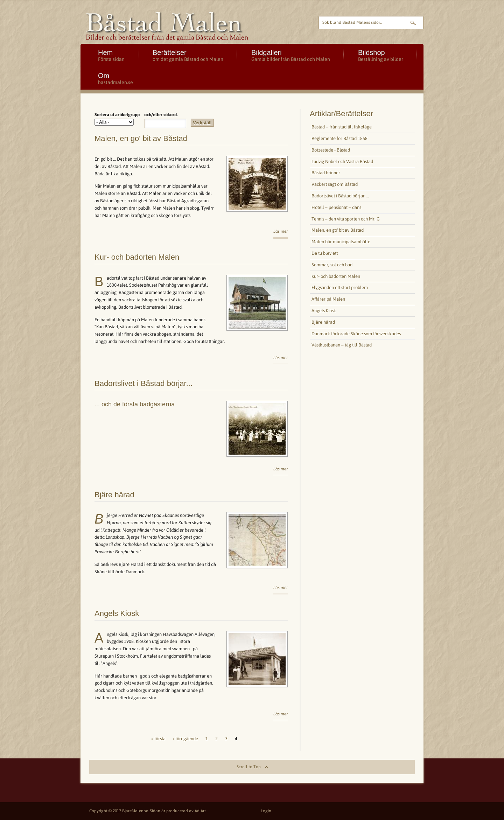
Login (266, 811)
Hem (111, 55)
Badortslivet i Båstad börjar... (143, 383)
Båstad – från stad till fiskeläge (342, 127)
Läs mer (281, 231)
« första (158, 739)
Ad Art (200, 811)
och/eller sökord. (161, 115)
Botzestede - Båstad (331, 150)
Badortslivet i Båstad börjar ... (340, 196)
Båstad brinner (326, 173)
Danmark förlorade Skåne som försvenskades (356, 334)
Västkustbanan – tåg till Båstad (342, 345)
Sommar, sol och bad (332, 265)
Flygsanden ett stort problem (340, 288)
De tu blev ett (325, 253)
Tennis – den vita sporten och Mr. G (346, 219)
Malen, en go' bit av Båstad (141, 138)
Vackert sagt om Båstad (335, 184)
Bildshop (381, 55)
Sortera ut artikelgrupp (117, 115)
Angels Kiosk (117, 613)
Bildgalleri (291, 55)
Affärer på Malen (328, 299)
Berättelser (188, 55)
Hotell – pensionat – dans (336, 207)
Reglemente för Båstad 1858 (339, 138)
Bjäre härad (114, 495)
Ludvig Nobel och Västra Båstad (342, 162)
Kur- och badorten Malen (137, 257)
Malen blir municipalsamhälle (341, 242)
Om (115, 78)
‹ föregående (185, 739)
